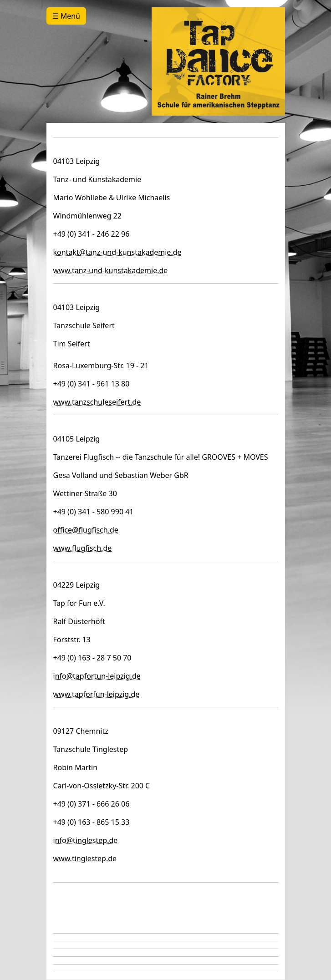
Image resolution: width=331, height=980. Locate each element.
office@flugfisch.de (86, 530)
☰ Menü (66, 16)
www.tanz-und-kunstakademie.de (111, 270)
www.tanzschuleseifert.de (97, 402)
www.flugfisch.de (83, 548)
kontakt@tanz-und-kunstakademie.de (117, 252)
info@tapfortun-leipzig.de (97, 676)
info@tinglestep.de (86, 840)
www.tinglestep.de (85, 858)
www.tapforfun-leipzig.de (97, 694)
